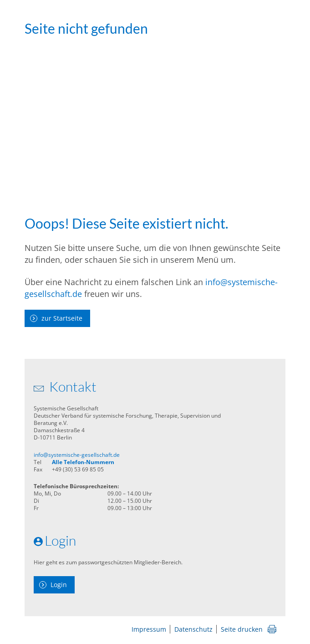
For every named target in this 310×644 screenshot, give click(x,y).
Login (59, 585)
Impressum (149, 629)
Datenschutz (193, 629)
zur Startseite (62, 318)
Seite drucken (242, 629)
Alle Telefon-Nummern (83, 462)
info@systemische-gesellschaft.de (77, 455)
